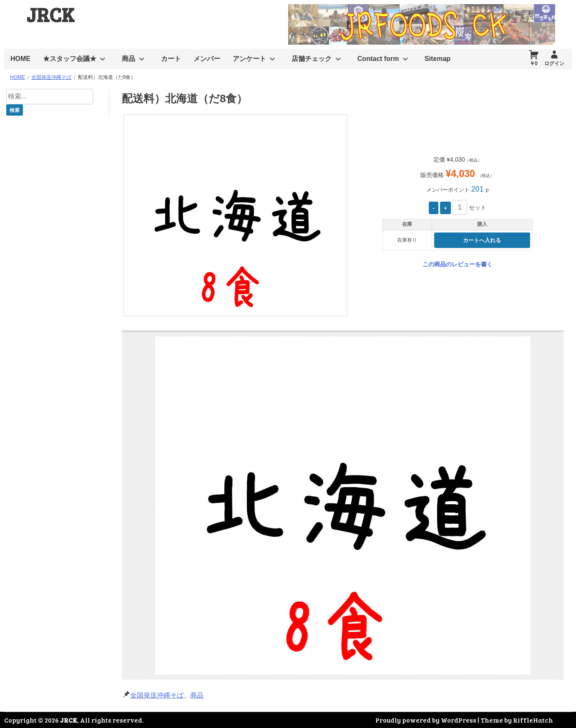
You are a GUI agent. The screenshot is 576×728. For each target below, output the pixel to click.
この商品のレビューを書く (458, 264)
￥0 (534, 63)
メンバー (207, 59)
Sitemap (438, 59)
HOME (20, 59)
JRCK (50, 14)
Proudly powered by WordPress (426, 720)
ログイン (554, 63)
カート (171, 59)
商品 (128, 59)
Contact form (378, 59)
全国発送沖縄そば (157, 695)
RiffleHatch (533, 720)
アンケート (249, 59)
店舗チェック (312, 59)
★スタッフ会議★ (70, 59)
